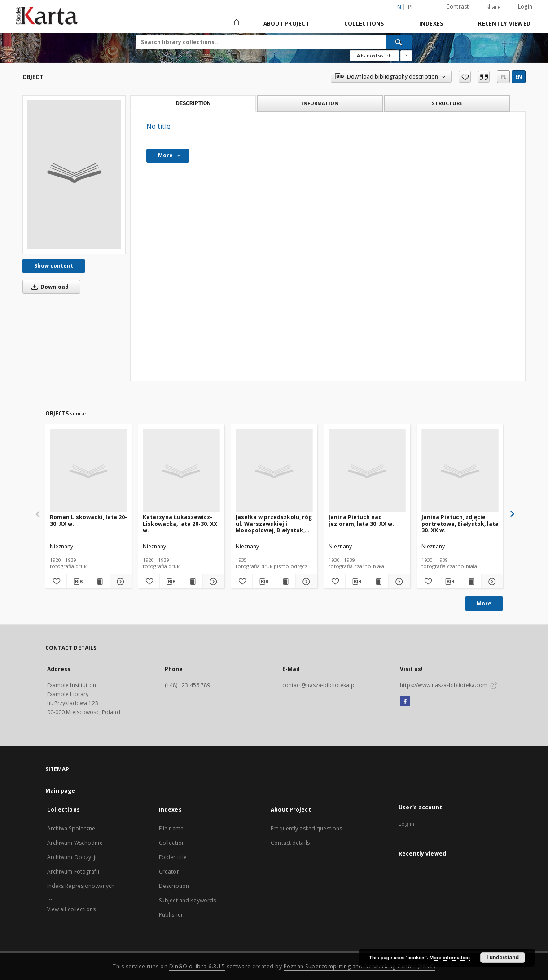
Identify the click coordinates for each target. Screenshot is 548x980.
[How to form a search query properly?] (406, 56)
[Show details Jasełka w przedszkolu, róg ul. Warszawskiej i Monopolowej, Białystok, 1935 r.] (305, 582)
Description (174, 886)
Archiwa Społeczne (71, 828)
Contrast (458, 7)
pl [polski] (411, 7)
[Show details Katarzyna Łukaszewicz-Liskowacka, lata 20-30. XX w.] (212, 582)
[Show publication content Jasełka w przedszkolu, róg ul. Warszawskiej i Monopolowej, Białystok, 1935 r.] (285, 582)
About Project (286, 24)
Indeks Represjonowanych (81, 886)
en (519, 77)
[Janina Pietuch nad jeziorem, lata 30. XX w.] (367, 471)
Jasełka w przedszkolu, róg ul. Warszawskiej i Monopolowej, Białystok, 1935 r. (274, 523)
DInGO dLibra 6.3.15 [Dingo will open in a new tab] (197, 966)
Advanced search (374, 56)
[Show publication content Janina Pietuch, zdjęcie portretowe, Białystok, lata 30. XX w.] (471, 582)
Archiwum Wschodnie (75, 843)
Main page (60, 791)
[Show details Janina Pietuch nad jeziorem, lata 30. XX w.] (398, 582)
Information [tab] (320, 103)
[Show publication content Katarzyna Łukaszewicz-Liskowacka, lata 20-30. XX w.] (192, 582)
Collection (172, 843)
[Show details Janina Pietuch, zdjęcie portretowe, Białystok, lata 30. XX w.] (491, 582)
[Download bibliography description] (77, 582)
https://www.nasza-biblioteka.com (449, 685)
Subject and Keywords (187, 900)
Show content (54, 266)
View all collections (71, 909)
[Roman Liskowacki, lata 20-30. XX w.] (88, 471)
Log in (406, 824)
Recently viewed (504, 24)
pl (503, 77)
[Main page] (236, 23)
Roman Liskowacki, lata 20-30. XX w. (88, 520)
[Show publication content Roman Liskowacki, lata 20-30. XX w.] (99, 582)
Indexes (431, 24)
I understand (503, 958)
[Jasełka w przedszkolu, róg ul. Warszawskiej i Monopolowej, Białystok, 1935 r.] (274, 471)
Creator (169, 872)
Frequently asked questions (306, 828)
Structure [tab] (447, 103)
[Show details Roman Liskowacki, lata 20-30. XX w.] (119, 582)
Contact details (290, 843)
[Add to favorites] (465, 77)
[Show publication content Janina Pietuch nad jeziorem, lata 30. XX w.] (378, 582)
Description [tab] (193, 103)
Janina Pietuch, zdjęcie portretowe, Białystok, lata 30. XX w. (460, 523)
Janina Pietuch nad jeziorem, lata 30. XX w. (361, 520)
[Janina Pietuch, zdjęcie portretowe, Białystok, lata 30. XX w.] (460, 471)
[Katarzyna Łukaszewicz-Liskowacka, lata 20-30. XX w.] (181, 471)
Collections (364, 24)
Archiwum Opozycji (72, 857)
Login (525, 7)
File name (171, 828)
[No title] (74, 175)
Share (493, 7)
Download (48, 287)
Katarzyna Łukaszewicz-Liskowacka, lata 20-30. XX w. (180, 523)
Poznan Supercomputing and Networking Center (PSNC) (359, 966)
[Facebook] (405, 702)
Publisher (171, 915)
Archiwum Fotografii (73, 872)
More (484, 603)
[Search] (399, 42)
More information (450, 958)
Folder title (173, 857)
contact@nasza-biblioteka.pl (319, 685)
